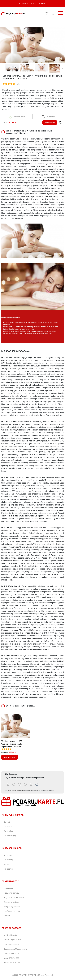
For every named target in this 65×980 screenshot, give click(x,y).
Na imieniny (8, 860)
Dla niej (7, 822)
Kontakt (7, 916)
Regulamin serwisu (11, 893)
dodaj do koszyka (50, 122)
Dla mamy (8, 827)
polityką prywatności (18, 791)
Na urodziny (8, 855)
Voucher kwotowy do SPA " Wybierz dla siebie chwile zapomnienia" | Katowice (12, 744)
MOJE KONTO (24, 4)
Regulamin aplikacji (12, 902)
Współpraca (8, 888)
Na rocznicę (8, 869)
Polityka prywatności (12, 907)
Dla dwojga (8, 831)
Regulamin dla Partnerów (14, 898)
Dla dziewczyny (10, 836)
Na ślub (7, 864)
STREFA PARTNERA (39, 4)
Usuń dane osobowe (12, 911)
